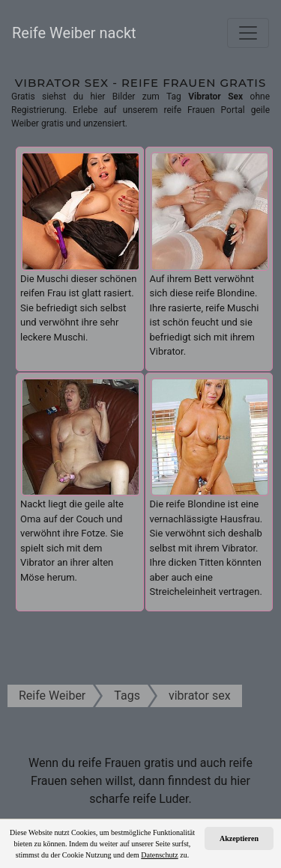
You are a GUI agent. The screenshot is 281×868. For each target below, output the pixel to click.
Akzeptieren (239, 838)
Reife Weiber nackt (74, 33)
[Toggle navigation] (248, 33)
